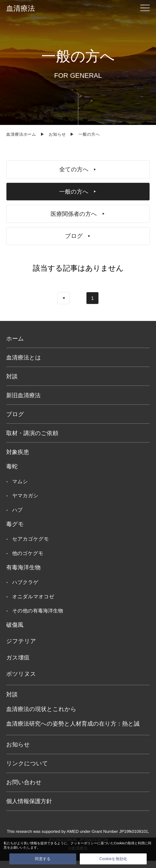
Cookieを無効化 (113, 859)
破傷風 (15, 632)
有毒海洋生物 (23, 575)
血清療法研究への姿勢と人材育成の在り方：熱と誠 (73, 731)
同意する (43, 859)
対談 (12, 384)
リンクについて (27, 771)
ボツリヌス (21, 681)
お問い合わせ (24, 790)
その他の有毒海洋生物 (38, 618)
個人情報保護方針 (29, 809)
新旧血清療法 (23, 402)
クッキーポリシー (84, 843)
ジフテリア (21, 648)
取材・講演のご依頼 (32, 440)
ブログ (15, 421)
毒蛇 (12, 474)
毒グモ (15, 531)
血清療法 (21, 8)
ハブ (17, 517)
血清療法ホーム (21, 134)
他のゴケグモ (28, 561)
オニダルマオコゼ (33, 604)
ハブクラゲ (25, 590)
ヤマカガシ (25, 503)
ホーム (15, 346)
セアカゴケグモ (31, 546)
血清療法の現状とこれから (41, 716)
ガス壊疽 (18, 665)
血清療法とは (24, 365)
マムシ (20, 489)
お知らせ (57, 134)
